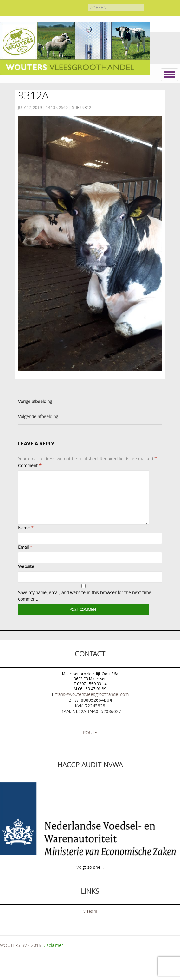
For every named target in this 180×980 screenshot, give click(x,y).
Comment (30, 466)
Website (26, 566)
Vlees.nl (90, 911)
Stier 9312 (82, 107)
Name (26, 528)
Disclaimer (53, 945)
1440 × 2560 (57, 107)
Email (25, 547)
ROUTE (90, 732)
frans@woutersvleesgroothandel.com (92, 694)
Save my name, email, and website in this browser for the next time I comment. (86, 596)
